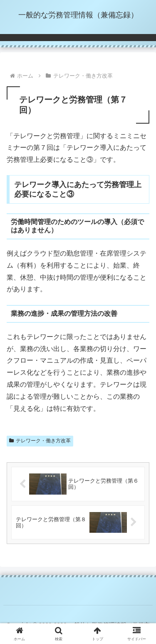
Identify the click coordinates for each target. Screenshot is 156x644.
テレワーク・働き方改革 (40, 441)
